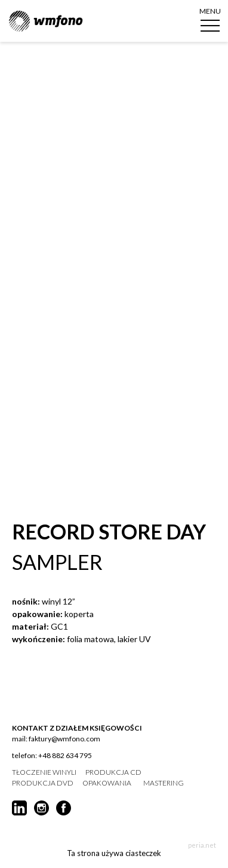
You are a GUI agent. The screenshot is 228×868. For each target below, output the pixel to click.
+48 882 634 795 (65, 755)
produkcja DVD (43, 783)
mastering (164, 783)
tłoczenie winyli (44, 772)
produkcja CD (113, 772)
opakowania (107, 783)
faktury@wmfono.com (64, 739)
